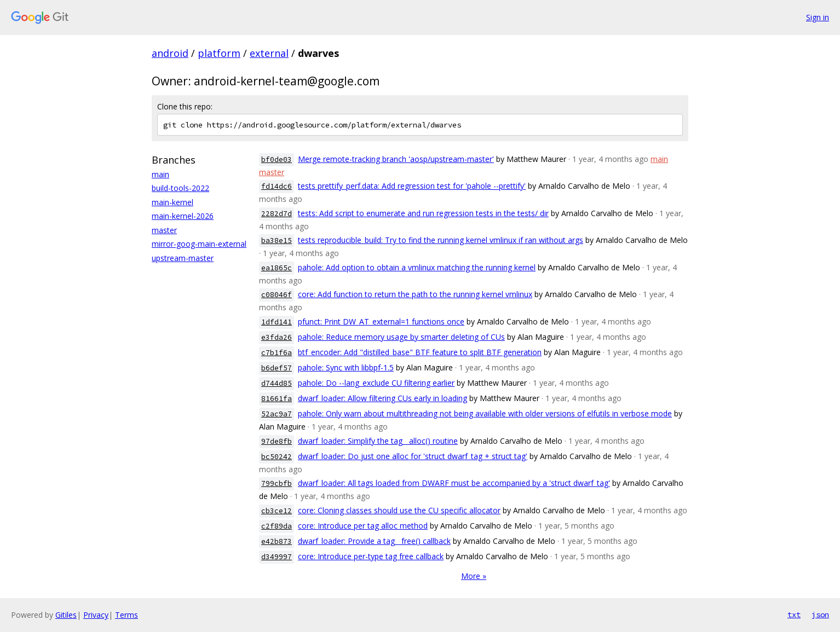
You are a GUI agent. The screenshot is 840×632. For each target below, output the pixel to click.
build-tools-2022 (180, 188)
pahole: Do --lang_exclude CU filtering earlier (376, 383)
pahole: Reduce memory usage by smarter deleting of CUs (401, 337)
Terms (126, 615)
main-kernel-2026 (183, 216)
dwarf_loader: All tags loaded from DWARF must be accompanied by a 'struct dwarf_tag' (454, 483)
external (269, 53)
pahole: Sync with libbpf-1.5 (346, 367)
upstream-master (183, 258)
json (820, 614)
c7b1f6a (277, 353)
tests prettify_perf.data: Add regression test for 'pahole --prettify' (412, 186)
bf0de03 (277, 160)
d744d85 (277, 383)
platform (219, 53)
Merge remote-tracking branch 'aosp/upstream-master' (396, 159)
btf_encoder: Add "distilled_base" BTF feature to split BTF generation (420, 352)
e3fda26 (277, 337)
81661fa (277, 399)
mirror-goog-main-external (199, 244)
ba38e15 (277, 240)
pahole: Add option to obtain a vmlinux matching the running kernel (417, 267)
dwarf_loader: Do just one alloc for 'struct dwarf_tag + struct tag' (413, 456)
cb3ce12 (277, 511)
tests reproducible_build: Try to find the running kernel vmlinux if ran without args (441, 240)
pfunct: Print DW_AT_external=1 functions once (381, 321)
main (160, 174)
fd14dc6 (277, 186)
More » (474, 576)
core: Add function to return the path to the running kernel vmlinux (415, 294)
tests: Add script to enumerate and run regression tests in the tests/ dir (423, 213)
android (170, 53)
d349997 (277, 557)
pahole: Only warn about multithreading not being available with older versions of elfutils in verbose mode (485, 413)
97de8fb (277, 441)
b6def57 (277, 368)
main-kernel (172, 202)
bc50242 (277, 457)
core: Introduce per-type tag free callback (371, 556)
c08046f (277, 295)
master (164, 230)
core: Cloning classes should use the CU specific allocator (399, 510)
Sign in (818, 17)
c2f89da (277, 526)
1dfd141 (277, 322)
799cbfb (277, 483)
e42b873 (277, 541)
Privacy (96, 615)
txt (794, 614)
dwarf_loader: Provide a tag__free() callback (374, 541)
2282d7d (277, 214)
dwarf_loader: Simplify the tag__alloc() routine (378, 441)
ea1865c (277, 268)
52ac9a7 (277, 414)
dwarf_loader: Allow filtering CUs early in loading (382, 398)
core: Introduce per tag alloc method (363, 526)
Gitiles (66, 615)
